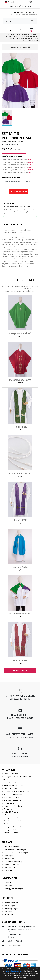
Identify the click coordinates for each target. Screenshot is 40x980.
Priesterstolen (10, 803)
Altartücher (8, 815)
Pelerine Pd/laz (20, 567)
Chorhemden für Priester (14, 785)
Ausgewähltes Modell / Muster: (12, 142)
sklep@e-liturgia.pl (16, 945)
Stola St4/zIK (20, 427)
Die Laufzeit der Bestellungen (16, 853)
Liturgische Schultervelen (14, 800)
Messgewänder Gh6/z (20, 333)
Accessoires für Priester (13, 806)
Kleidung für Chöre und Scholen (17, 791)
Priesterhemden (10, 809)
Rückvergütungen (11, 909)
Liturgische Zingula (12, 818)
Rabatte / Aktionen (12, 847)
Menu (8, 21)
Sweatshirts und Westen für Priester (18, 821)
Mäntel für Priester (11, 824)
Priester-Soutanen (11, 774)
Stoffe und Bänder (11, 833)
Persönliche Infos (11, 903)
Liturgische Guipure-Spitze (14, 827)
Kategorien (8, 770)
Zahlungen (9, 856)
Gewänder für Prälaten (13, 794)
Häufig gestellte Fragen (14, 889)
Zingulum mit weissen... (20, 473)
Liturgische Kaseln (11, 782)
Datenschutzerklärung (13, 862)
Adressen (8, 912)
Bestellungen (10, 906)
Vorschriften (9, 859)
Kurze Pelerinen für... (20, 614)
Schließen (20, 978)
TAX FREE (8, 871)
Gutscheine (9, 915)
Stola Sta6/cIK (20, 660)
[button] (11, 2)
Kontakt (7, 883)
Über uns (8, 886)
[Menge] (5, 192)
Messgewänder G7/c (20, 380)
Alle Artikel (20, 670)
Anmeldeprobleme (12, 865)
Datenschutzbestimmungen (15, 971)
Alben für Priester (11, 788)
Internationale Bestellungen (15, 850)
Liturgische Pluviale (12, 797)
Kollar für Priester (11, 812)
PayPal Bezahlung (11, 868)
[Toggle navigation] (32, 21)
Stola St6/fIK (20, 520)
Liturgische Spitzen (12, 830)
